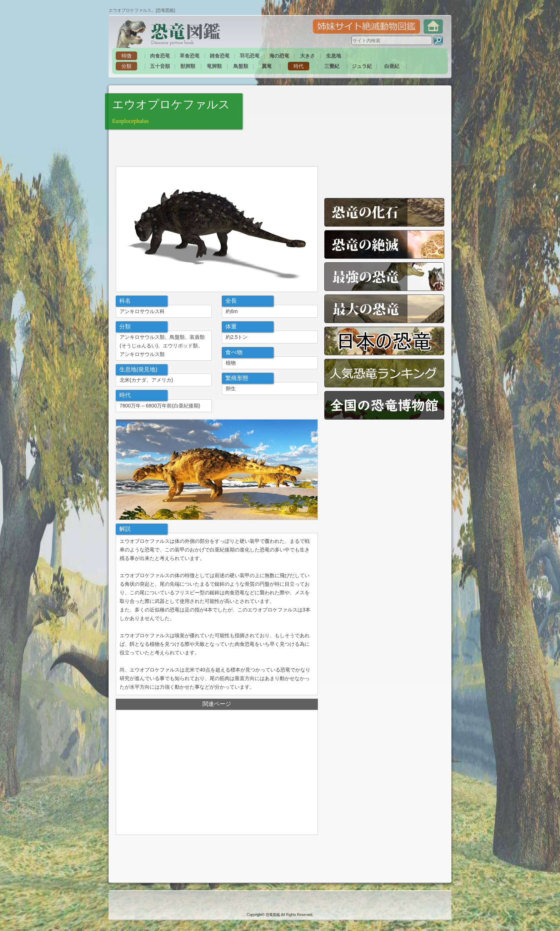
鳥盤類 (241, 66)
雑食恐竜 (220, 56)
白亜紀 (392, 66)
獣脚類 (188, 66)
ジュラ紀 (362, 66)
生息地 (334, 56)
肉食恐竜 (160, 56)
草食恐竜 (190, 56)
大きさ (307, 56)
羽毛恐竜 (250, 56)
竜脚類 (214, 66)
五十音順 (160, 66)
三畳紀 (332, 66)
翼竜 (267, 66)
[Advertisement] (199, 147)
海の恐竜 (279, 56)
